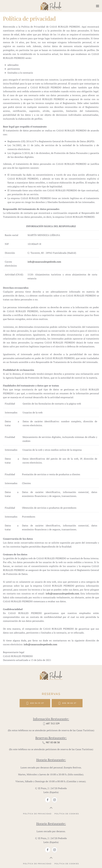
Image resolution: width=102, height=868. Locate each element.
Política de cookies (67, 814)
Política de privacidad (37, 814)
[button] (98, 6)
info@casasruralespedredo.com (44, 262)
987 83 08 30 (53, 742)
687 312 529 (53, 723)
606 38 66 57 (67, 703)
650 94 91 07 (35, 703)
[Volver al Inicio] (51, 6)
